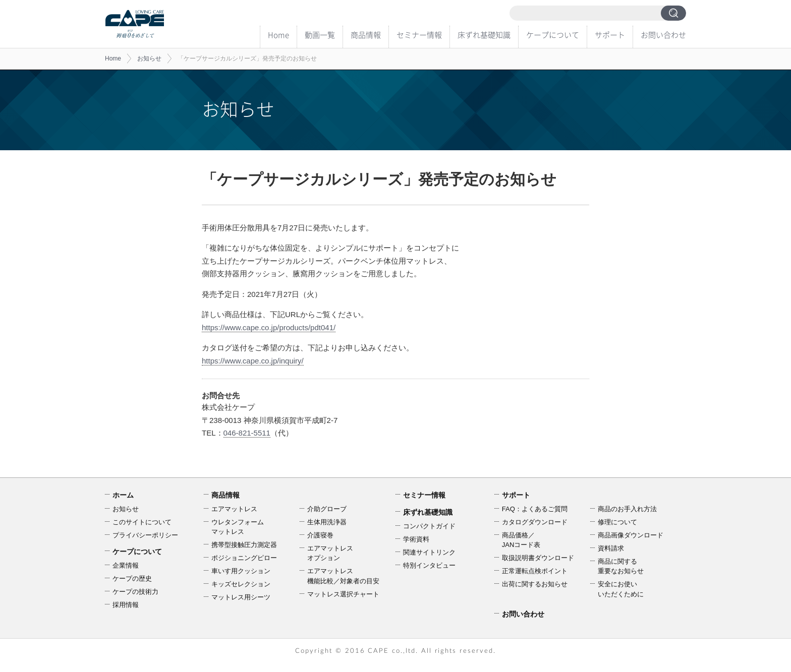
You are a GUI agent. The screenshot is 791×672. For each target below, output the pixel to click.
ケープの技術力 (135, 592)
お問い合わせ (663, 35)
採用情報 (126, 605)
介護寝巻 (320, 535)
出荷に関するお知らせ (535, 584)
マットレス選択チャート (343, 594)
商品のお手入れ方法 (627, 509)
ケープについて (553, 35)
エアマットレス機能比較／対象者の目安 (343, 576)
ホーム (123, 495)
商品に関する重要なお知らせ (621, 566)
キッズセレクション (241, 584)
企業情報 (126, 565)
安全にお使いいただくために (621, 589)
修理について (617, 522)
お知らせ (149, 58)
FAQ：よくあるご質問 (535, 509)
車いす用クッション (241, 571)
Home (278, 35)
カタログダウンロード (535, 522)
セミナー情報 (419, 35)
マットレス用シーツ (241, 597)
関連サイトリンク (429, 552)
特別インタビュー (429, 565)
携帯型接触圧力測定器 (244, 545)
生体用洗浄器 (327, 522)
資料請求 (611, 548)
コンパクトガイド (429, 526)
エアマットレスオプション (330, 553)
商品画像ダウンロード (631, 535)
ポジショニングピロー (244, 558)
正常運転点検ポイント (535, 571)
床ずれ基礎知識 (484, 35)
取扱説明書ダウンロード (538, 558)
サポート (610, 35)
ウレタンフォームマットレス (238, 527)
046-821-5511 (247, 433)
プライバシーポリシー (145, 535)
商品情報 (366, 35)
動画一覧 (320, 35)
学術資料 (416, 539)
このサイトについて (142, 522)
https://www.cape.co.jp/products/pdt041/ (269, 327)
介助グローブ (327, 509)
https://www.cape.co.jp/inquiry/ (253, 361)
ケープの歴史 (132, 578)
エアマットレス (234, 509)
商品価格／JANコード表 (521, 540)
